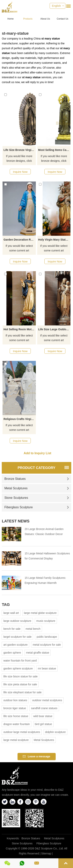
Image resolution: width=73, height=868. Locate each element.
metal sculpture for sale (47, 645)
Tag (6, 605)
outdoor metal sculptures (47, 700)
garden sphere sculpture (18, 668)
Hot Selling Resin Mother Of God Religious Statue (20, 329)
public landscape (47, 637)
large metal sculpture (16, 740)
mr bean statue (47, 668)
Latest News (16, 521)
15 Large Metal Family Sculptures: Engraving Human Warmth (45, 580)
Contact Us (62, 19)
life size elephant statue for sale (22, 692)
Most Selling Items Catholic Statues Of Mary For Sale (54, 150)
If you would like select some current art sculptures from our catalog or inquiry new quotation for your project (19, 249)
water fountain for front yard (20, 661)
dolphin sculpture (55, 732)
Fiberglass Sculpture (36, 507)
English (56, 6)
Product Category (36, 468)
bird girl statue (43, 724)
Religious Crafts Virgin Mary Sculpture (20, 419)
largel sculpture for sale (17, 637)
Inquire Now (20, 172)
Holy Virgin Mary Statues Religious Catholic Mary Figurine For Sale (54, 240)
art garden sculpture (15, 645)
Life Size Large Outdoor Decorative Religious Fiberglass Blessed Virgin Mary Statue (54, 329)
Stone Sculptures (36, 498)
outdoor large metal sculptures (22, 732)
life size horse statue (16, 716)
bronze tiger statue (15, 708)
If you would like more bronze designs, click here (19, 159)
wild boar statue (43, 716)
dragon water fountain (16, 724)
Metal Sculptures (36, 488)
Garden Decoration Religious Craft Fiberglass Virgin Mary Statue (20, 240)
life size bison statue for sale (20, 676)
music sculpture (46, 621)
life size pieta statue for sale (20, 684)
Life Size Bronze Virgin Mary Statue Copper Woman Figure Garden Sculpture (20, 150)
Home (11, 19)
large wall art (11, 613)
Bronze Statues (36, 479)
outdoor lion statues (15, 700)
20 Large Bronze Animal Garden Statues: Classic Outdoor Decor (44, 532)
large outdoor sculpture (17, 621)
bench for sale (12, 629)
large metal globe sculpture (40, 613)
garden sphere (12, 653)
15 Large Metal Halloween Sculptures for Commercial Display (47, 556)
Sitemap (46, 853)
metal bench (33, 629)
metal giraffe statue (38, 653)
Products (28, 19)
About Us (45, 19)
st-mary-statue (15, 33)
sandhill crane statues (44, 708)
